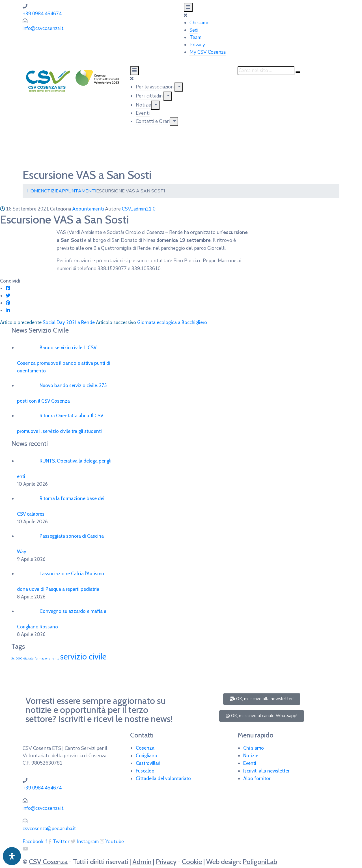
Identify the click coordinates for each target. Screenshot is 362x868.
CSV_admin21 (137, 209)
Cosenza (145, 748)
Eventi (143, 113)
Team (195, 37)
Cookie (192, 862)
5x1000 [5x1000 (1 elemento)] (17, 658)
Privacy (197, 45)
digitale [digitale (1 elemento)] (29, 658)
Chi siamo (200, 23)
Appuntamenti (77, 191)
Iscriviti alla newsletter (266, 771)
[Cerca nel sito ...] (266, 71)
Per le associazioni (155, 87)
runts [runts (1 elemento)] (55, 658)
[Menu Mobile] (188, 7)
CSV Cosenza (48, 862)
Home (34, 191)
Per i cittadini (150, 96)
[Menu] (179, 87)
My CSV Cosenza (208, 52)
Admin (142, 862)
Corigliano (146, 756)
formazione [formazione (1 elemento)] (43, 658)
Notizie (143, 105)
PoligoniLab (260, 862)
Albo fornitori (257, 778)
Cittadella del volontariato (163, 778)
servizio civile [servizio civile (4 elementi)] (83, 657)
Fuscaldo (145, 771)
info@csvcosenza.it (43, 28)
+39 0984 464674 (42, 14)
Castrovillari (148, 763)
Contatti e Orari (153, 121)
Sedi (194, 30)
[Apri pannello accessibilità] (12, 856)
